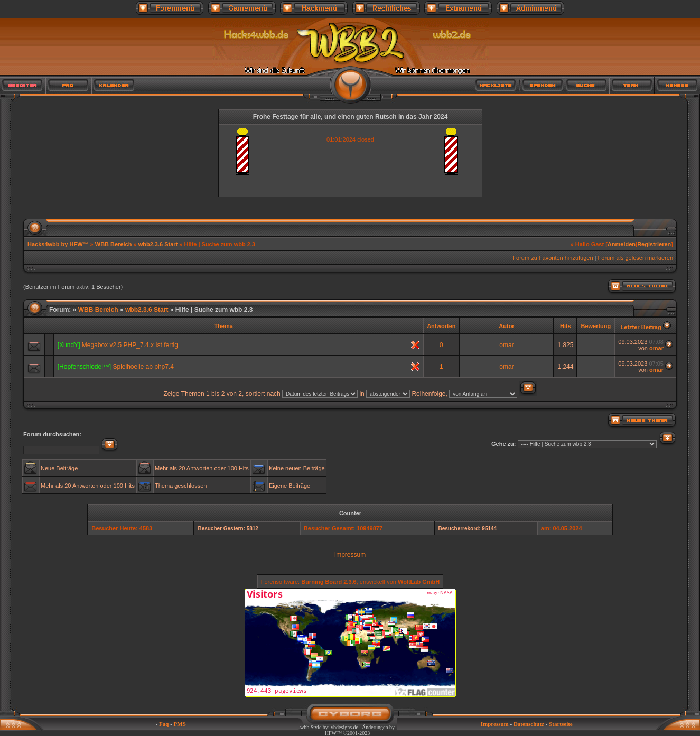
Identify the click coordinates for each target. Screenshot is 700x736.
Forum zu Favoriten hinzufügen (553, 258)
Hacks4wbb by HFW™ (59, 244)
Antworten (441, 326)
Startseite (561, 724)
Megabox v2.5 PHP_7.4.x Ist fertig (130, 345)
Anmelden (622, 244)
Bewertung (596, 326)
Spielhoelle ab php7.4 (143, 367)
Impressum (350, 555)
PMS (180, 724)
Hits (566, 326)
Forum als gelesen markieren (636, 258)
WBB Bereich (114, 244)
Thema (223, 326)
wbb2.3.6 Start (158, 244)
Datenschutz (529, 724)
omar (506, 345)
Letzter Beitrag (641, 327)
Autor (506, 326)
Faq (164, 724)
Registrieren (654, 244)
